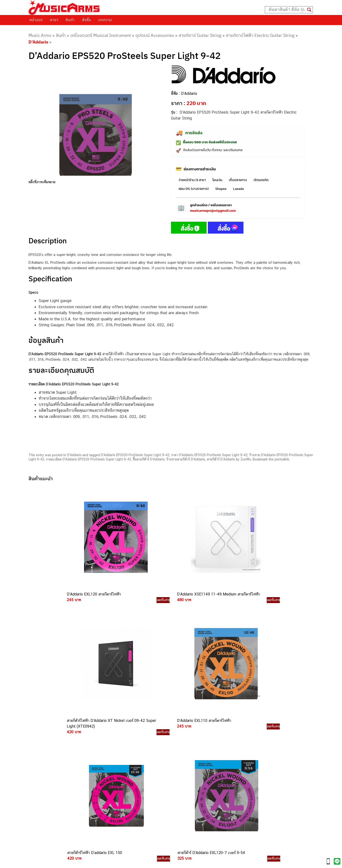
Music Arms (40, 35)
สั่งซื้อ (86, 20)
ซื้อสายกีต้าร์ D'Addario (149, 459)
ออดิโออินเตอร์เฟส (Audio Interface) (251, 751)
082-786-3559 (183, 731)
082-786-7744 (190, 753)
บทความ (105, 20)
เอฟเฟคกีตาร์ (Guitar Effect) (245, 741)
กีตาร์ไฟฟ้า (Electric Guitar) (245, 719)
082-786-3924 (169, 769)
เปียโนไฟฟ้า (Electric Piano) (245, 735)
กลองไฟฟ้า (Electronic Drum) (246, 746)
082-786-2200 (193, 764)
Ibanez (229, 773)
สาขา (54, 20)
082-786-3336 (179, 758)
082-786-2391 (192, 802)
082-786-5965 (193, 796)
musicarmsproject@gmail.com (213, 211)
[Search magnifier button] (309, 10)
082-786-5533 (181, 742)
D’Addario (38, 42)
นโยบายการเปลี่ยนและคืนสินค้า (59, 729)
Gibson (229, 767)
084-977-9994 (183, 747)
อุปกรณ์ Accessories (155, 35)
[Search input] (287, 10)
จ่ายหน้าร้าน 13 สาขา (192, 180)
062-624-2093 (185, 725)
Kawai (229, 778)
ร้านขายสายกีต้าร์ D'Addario (186, 459)
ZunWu (246, 459)
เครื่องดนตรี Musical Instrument (101, 35)
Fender (229, 762)
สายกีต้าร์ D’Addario (221, 459)
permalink (282, 459)
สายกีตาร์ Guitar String (200, 35)
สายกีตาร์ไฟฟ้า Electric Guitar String (260, 35)
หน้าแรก (36, 20)
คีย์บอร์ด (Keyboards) (240, 730)
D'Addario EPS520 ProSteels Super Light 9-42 (135, 455)
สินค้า (70, 20)
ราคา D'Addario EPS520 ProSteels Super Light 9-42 (209, 455)
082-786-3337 (183, 736)
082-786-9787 (182, 780)
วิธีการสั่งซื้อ (43, 717)
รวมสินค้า (40, 735)
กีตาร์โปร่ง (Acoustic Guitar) (245, 724)
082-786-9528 (171, 775)
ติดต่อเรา (40, 723)
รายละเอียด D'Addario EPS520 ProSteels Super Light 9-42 (88, 459)
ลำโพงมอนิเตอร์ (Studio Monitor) (249, 756)
